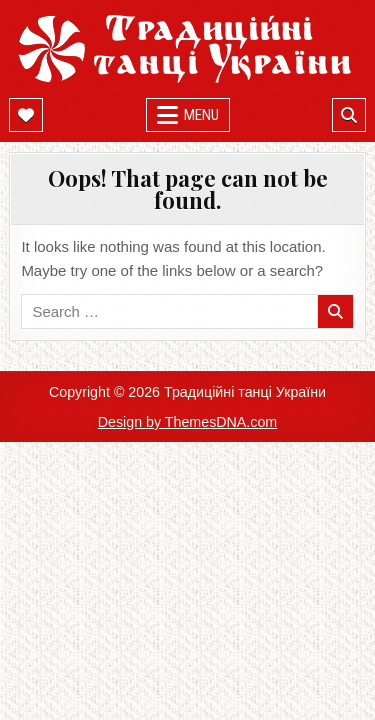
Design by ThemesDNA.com (188, 422)
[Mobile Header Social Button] (26, 115)
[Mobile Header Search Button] (349, 115)
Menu (201, 115)
